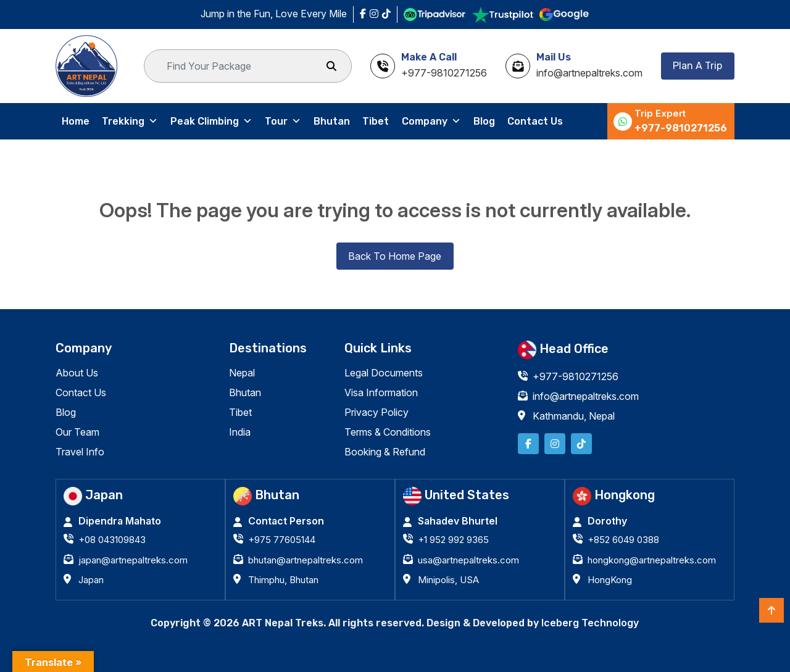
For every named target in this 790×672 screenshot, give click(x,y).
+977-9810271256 (681, 128)
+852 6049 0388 (623, 540)
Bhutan (332, 121)
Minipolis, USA (448, 580)
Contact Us (534, 121)
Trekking (130, 122)
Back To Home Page (395, 256)
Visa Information (381, 392)
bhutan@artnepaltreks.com (306, 560)
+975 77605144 (282, 540)
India (240, 432)
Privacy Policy (376, 412)
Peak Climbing (211, 122)
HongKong (610, 580)
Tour (283, 122)
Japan (91, 580)
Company (431, 122)
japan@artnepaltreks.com (133, 560)
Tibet (376, 121)
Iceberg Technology (590, 623)
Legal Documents (384, 373)
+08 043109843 (112, 540)
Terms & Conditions (388, 432)
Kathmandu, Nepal (574, 416)
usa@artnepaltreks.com (468, 560)
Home (76, 121)
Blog (484, 121)
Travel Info (80, 452)
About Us (77, 373)
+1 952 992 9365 (453, 540)
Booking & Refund (385, 452)
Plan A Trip (697, 66)
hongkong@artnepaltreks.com (652, 560)
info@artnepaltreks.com (586, 396)
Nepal (242, 373)
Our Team (77, 432)
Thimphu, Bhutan (283, 580)
